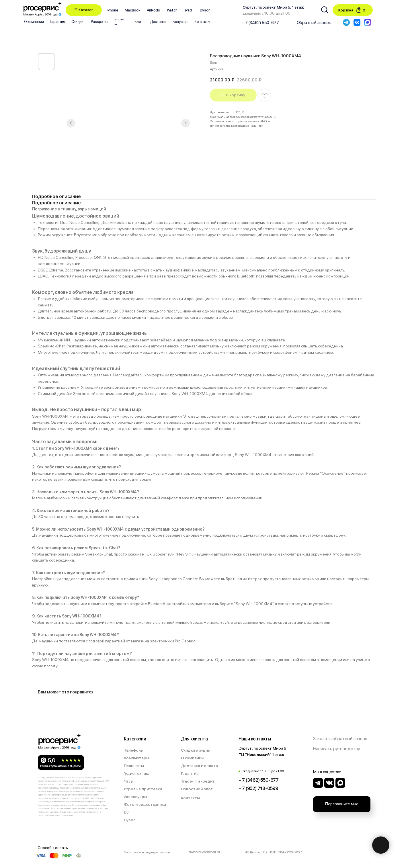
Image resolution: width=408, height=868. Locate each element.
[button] (84, 10)
